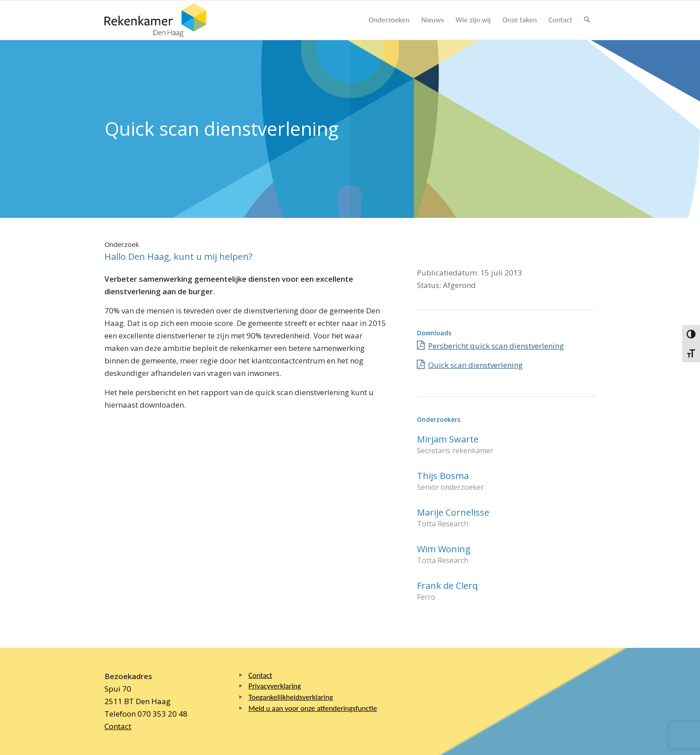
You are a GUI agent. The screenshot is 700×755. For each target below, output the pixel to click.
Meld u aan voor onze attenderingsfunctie (312, 708)
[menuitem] (389, 20)
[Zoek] (587, 20)
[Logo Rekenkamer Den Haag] (155, 20)
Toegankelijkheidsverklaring (290, 697)
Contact (118, 726)
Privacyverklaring (275, 686)
